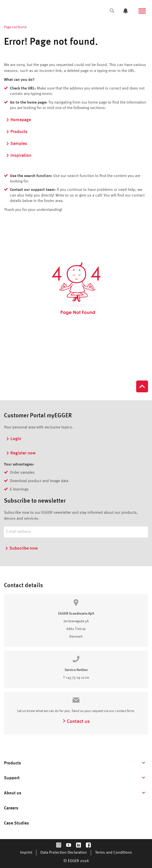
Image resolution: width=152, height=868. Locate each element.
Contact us (76, 722)
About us (13, 793)
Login (14, 439)
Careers (11, 808)
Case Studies (16, 823)
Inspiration (19, 156)
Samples (17, 144)
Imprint (26, 853)
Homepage (18, 120)
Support (12, 778)
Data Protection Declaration (64, 853)
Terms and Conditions (114, 853)
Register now (21, 453)
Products (17, 132)
